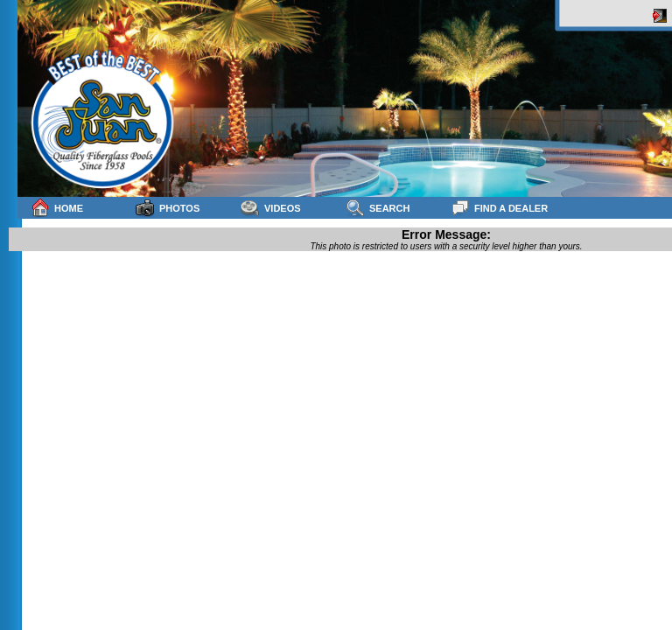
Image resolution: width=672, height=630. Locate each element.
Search (378, 208)
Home (57, 208)
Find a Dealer (499, 208)
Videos (271, 208)
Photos (168, 208)
